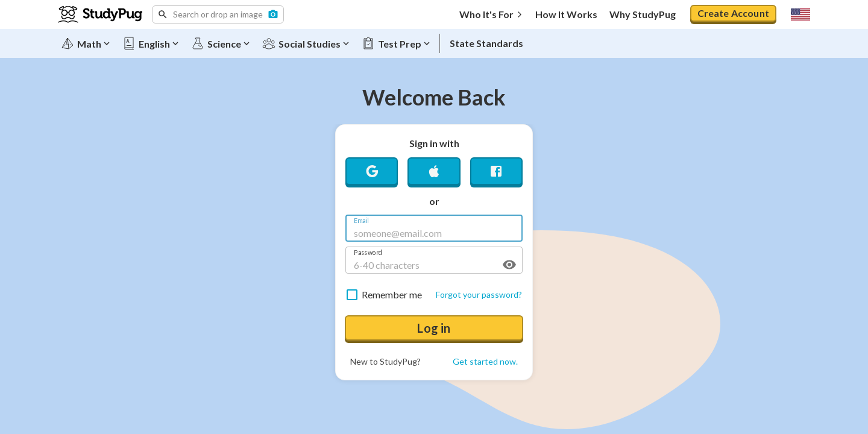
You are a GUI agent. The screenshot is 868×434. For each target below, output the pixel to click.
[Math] (86, 43)
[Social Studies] (307, 43)
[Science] (221, 43)
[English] (151, 43)
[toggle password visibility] (509, 265)
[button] (218, 14)
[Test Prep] (397, 43)
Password (368, 253)
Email (361, 221)
